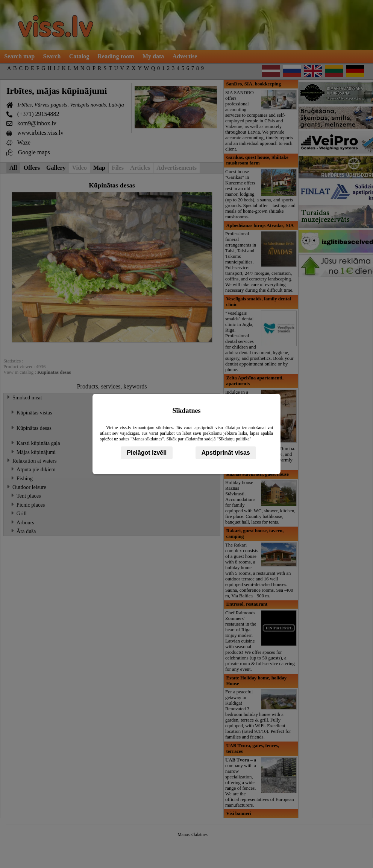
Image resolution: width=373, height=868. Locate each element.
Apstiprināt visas (226, 453)
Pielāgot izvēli (147, 453)
